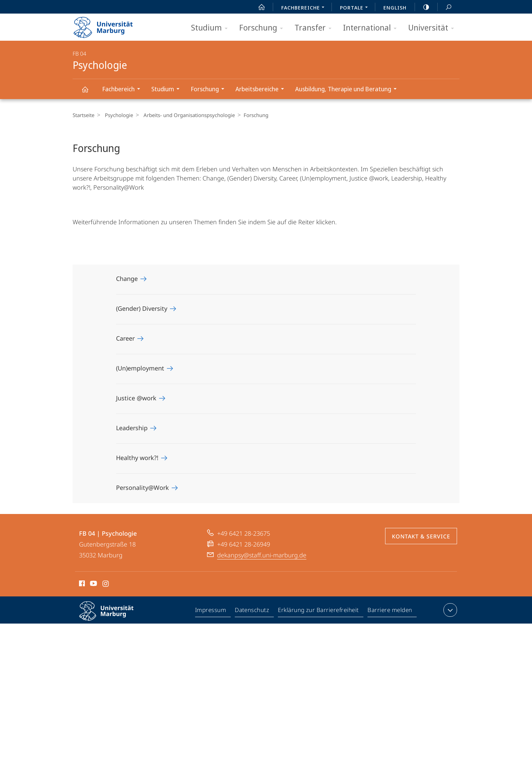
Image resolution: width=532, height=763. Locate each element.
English (395, 7)
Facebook (81, 585)
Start (258, 7)
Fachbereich (123, 90)
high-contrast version (422, 7)
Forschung (263, 28)
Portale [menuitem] (356, 8)
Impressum (211, 611)
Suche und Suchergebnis (445, 7)
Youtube (93, 585)
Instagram (106, 585)
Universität (433, 28)
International (372, 28)
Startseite (83, 115)
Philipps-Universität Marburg (112, 616)
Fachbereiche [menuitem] (305, 8)
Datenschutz (252, 611)
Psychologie (89, 92)
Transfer (315, 28)
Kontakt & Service (421, 536)
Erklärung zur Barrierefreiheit (319, 611)
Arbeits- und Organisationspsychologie (186, 115)
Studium (212, 28)
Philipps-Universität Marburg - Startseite (109, 25)
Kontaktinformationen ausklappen (449, 610)
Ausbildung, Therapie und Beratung (348, 90)
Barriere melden (390, 611)
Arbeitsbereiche (262, 90)
